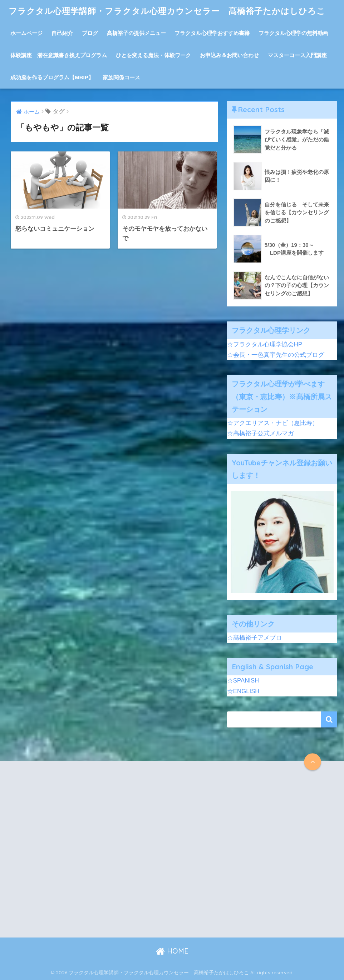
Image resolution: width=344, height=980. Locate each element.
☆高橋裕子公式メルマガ (261, 433)
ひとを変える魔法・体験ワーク (153, 55)
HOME (172, 951)
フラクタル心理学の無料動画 (293, 33)
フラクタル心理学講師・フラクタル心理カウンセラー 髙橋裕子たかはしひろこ (167, 11)
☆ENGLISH (243, 691)
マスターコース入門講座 (297, 55)
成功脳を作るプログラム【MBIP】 (52, 77)
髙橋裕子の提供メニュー (136, 33)
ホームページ (26, 33)
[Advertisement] (90, 855)
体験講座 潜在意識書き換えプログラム (59, 55)
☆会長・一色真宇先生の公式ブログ (276, 355)
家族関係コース (121, 77)
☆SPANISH (243, 681)
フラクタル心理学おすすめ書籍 (212, 33)
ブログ (90, 33)
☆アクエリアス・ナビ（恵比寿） (273, 423)
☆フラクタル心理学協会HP (265, 344)
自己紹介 (62, 33)
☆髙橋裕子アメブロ (254, 638)
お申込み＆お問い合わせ (229, 55)
